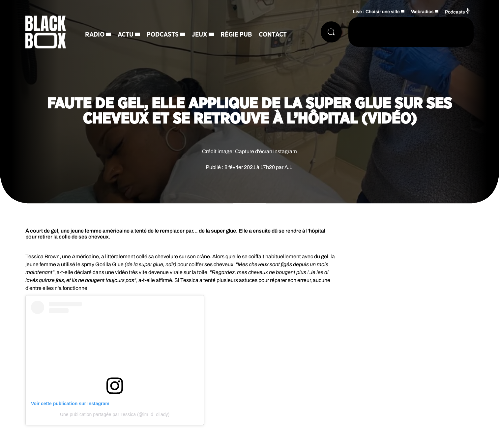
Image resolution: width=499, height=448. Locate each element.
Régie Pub (236, 35)
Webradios (422, 12)
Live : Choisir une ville (376, 12)
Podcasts (163, 35)
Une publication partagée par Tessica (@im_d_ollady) (115, 414)
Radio (95, 35)
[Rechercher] (331, 32)
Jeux (200, 35)
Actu (126, 35)
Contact (273, 35)
